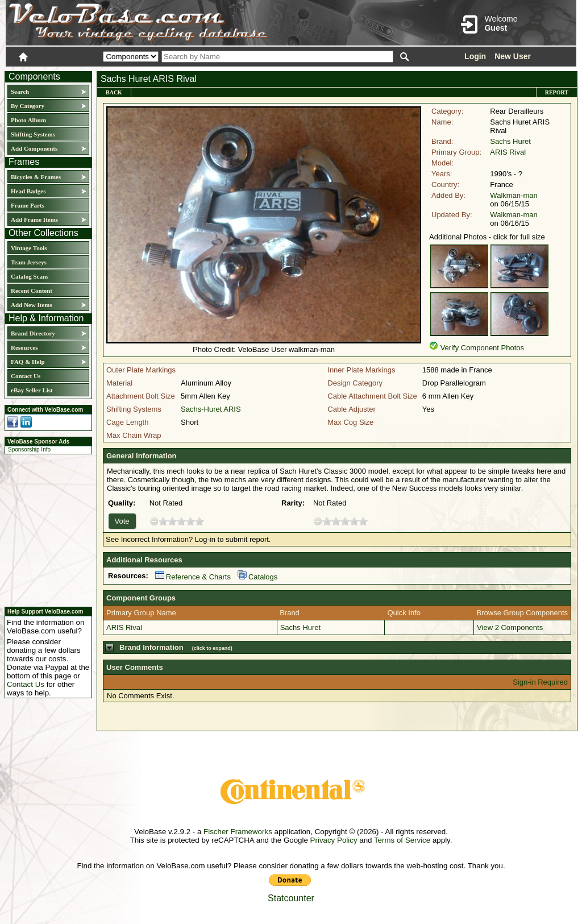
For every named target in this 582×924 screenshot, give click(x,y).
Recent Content (32, 291)
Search (20, 92)
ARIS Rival (508, 152)
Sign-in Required (540, 682)
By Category (28, 106)
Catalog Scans (30, 276)
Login (475, 56)
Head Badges (28, 191)
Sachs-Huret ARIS (211, 409)
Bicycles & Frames (37, 177)
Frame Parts (28, 205)
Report (557, 92)
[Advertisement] (45, 529)
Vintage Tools (29, 248)
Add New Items (32, 305)
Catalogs (257, 577)
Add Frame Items (34, 219)
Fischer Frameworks (238, 832)
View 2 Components (510, 627)
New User (513, 56)
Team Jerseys (29, 262)
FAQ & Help (28, 362)
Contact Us (26, 376)
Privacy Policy (334, 840)
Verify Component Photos (482, 348)
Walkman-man (514, 195)
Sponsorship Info (29, 449)
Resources (24, 347)
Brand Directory (33, 333)
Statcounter (291, 898)
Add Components (34, 148)
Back (114, 92)
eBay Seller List (32, 390)
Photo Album (28, 120)
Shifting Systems (33, 134)
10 (199, 521)
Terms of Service (402, 840)
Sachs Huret (510, 141)
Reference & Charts (193, 577)
